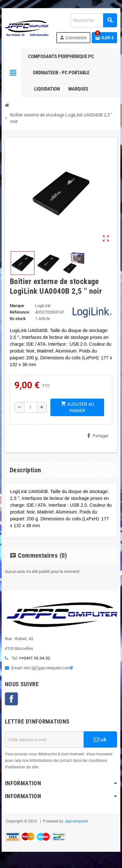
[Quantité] (31, 407)
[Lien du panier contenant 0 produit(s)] (104, 38)
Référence (20, 312)
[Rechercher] (94, 20)
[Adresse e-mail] (44, 739)
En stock (18, 319)
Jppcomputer (76, 821)
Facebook (11, 699)
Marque (17, 306)
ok (100, 739)
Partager (98, 436)
